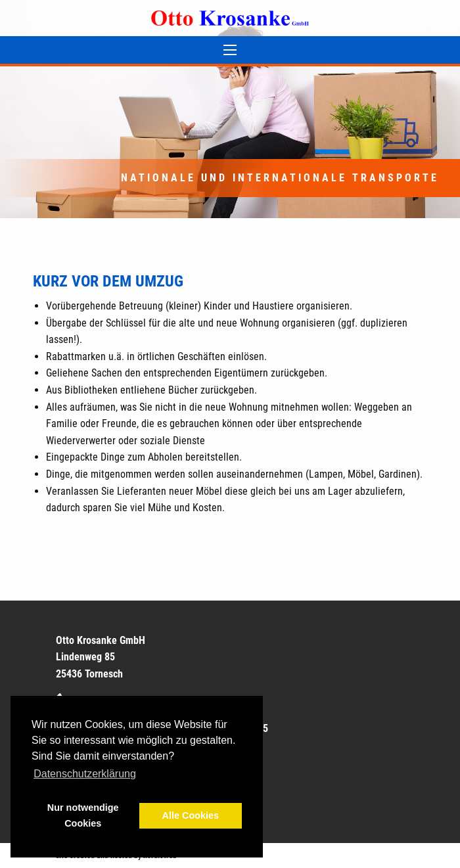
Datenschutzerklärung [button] (85, 774)
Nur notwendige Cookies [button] (83, 815)
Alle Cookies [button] (191, 815)
